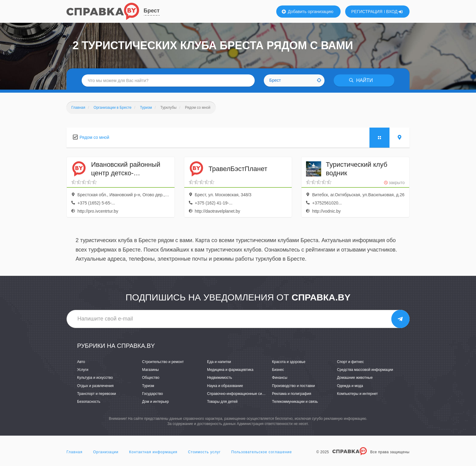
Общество (151, 378)
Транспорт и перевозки (97, 394)
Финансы (280, 378)
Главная (75, 452)
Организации (106, 452)
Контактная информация (153, 452)
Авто (81, 362)
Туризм (148, 386)
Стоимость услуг (204, 452)
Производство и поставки (293, 386)
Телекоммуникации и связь (295, 402)
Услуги (83, 370)
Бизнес (278, 370)
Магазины (150, 370)
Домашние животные (355, 378)
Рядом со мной (94, 137)
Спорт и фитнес (350, 362)
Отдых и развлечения (95, 386)
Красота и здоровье (289, 362)
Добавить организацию (308, 12)
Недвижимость (220, 378)
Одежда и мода (350, 386)
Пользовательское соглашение (262, 452)
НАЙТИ (361, 80)
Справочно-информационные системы (240, 394)
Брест (152, 11)
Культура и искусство (95, 378)
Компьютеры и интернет (357, 394)
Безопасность (89, 402)
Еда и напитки (219, 362)
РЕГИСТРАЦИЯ (367, 12)
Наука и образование (225, 386)
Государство (153, 394)
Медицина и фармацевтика (230, 370)
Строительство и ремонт (163, 362)
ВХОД (394, 12)
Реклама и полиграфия (292, 394)
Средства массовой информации (365, 370)
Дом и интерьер (155, 402)
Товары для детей (222, 402)
